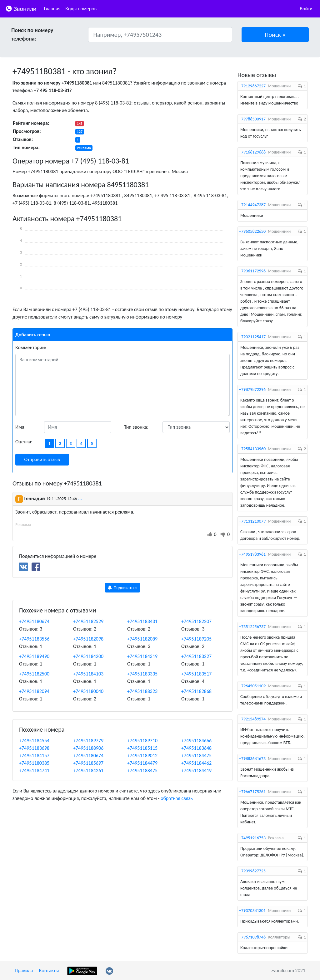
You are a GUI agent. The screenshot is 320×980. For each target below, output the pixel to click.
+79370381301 (252, 911)
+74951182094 (34, 691)
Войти (306, 9)
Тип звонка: (136, 427)
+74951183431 (142, 621)
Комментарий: (31, 347)
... (80, 498)
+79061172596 (252, 271)
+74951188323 (142, 691)
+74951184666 (196, 741)
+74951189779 (88, 741)
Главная (52, 9)
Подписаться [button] (123, 588)
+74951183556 (34, 639)
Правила (24, 970)
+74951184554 (34, 741)
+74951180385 (34, 763)
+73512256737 (252, 627)
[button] (275, 35)
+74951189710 (142, 741)
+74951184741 (34, 770)
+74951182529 (88, 621)
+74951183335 (142, 674)
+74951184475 (196, 756)
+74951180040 (88, 691)
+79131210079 (252, 521)
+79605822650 (252, 231)
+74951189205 (196, 639)
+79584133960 (252, 449)
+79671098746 (252, 937)
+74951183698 (34, 748)
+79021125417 (252, 337)
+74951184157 (34, 756)
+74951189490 (34, 656)
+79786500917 (252, 119)
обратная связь (177, 798)
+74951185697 (88, 763)
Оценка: (24, 442)
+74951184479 (142, 763)
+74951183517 (196, 674)
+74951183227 (196, 656)
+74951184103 (88, 674)
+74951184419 (196, 770)
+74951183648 (196, 748)
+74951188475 (142, 770)
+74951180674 (34, 621)
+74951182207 (196, 621)
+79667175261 (252, 792)
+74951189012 (142, 756)
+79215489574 (252, 719)
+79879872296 (252, 390)
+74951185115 (142, 748)
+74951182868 (196, 691)
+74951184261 (88, 770)
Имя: (20, 427)
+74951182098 (88, 639)
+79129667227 (252, 86)
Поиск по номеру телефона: (32, 34)
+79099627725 (252, 871)
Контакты (49, 970)
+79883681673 (252, 759)
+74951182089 (142, 639)
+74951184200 (88, 656)
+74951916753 (252, 838)
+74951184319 (142, 656)
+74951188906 (88, 748)
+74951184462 (196, 763)
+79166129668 (252, 152)
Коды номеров (81, 9)
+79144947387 (252, 205)
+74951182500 (34, 674)
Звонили (21, 8)
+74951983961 (252, 554)
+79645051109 (252, 686)
